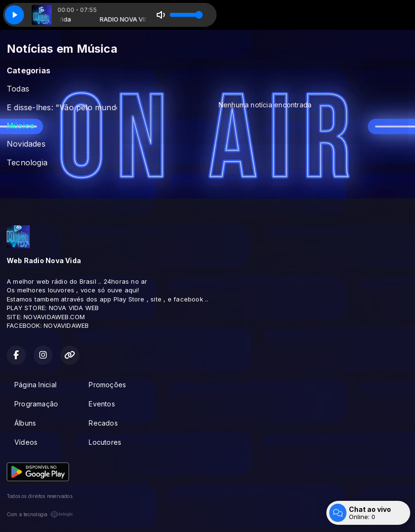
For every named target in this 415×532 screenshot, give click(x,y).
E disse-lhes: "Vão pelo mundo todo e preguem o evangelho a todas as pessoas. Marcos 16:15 (62, 108)
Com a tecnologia (40, 514)
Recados (103, 423)
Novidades (26, 144)
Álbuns (25, 423)
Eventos (102, 404)
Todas (18, 89)
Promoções (107, 385)
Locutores (105, 442)
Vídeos (26, 442)
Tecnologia (27, 163)
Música (21, 126)
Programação (36, 404)
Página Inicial (35, 385)
